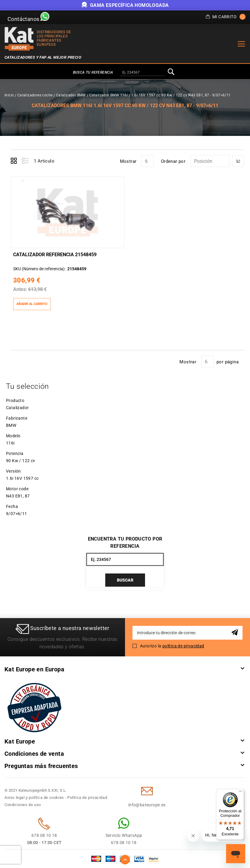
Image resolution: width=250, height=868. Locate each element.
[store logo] (19, 39)
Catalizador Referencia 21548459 (55, 255)
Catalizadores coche (35, 95)
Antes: (20, 289)
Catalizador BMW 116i (108, 95)
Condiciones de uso (23, 805)
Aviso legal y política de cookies (34, 798)
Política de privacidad (87, 798)
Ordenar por (173, 161)
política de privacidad (183, 646)
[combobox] (143, 73)
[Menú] (240, 793)
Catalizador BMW (71, 95)
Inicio (9, 95)
